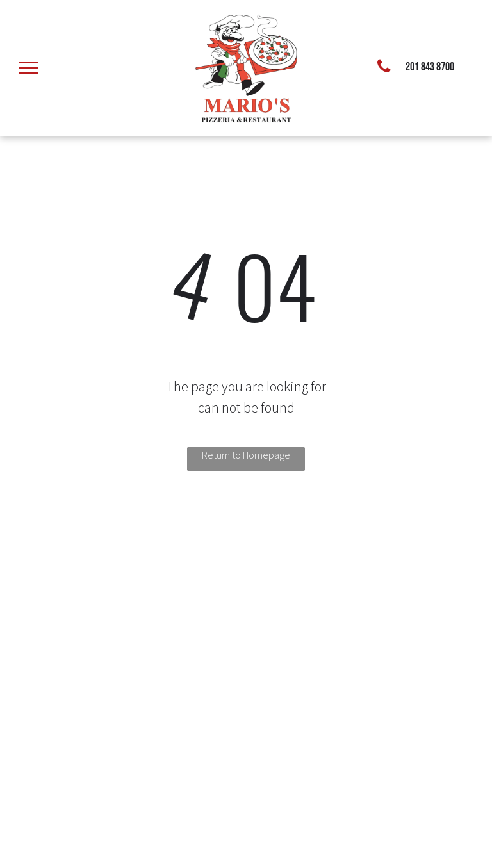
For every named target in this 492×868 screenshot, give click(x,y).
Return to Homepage (246, 455)
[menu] (28, 68)
